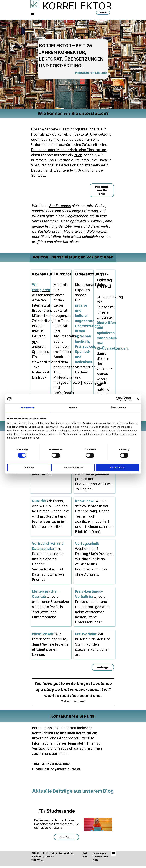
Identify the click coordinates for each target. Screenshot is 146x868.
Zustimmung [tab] (28, 408)
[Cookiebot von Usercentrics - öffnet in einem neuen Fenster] (118, 399)
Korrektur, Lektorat (73, 134)
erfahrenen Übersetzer (51, 602)
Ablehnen (29, 467)
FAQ (85, 853)
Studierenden (60, 206)
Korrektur (42, 274)
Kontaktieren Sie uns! (91, 73)
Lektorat (63, 274)
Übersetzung (101, 134)
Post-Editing (49, 139)
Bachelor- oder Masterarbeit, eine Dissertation (69, 150)
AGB (95, 860)
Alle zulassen (117, 467)
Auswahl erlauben (73, 467)
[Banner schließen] (138, 399)
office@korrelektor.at (62, 769)
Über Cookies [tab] (118, 408)
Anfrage (103, 667)
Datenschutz (100, 856)
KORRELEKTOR (77, 6)
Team (65, 129)
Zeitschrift (90, 145)
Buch (78, 155)
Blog (86, 856)
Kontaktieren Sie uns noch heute (59, 733)
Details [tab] (73, 408)
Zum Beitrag (66, 837)
